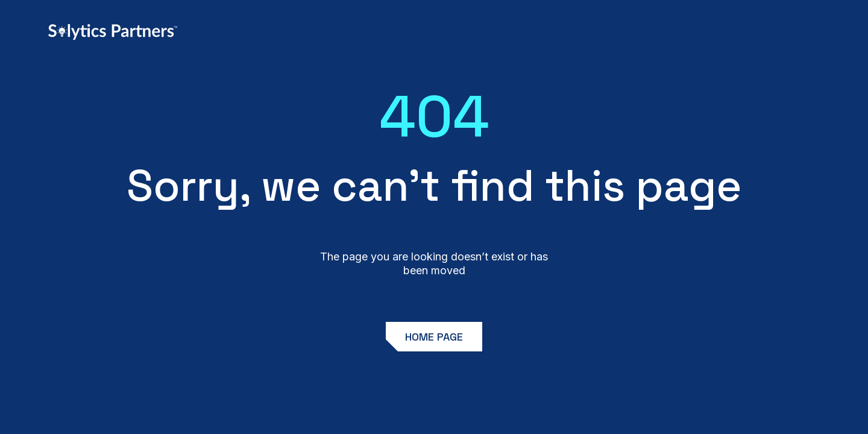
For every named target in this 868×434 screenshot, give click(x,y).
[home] (113, 32)
